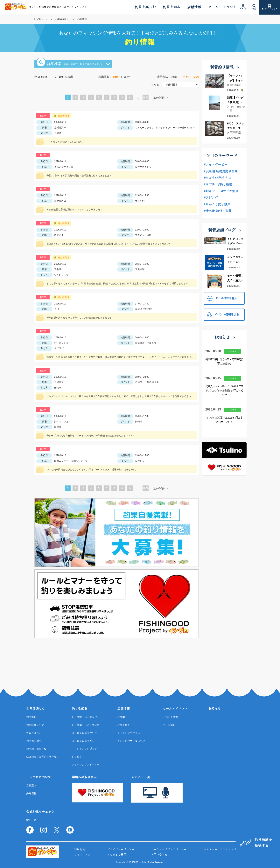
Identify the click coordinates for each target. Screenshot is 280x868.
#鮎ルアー (211, 191)
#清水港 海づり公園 (218, 211)
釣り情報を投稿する (256, 843)
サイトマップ (82, 855)
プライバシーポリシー (121, 850)
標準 (174, 77)
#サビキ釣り (230, 191)
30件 (127, 77)
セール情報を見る (222, 298)
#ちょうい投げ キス (218, 178)
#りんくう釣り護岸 (217, 204)
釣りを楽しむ (62, 19)
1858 (146, 97)
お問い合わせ (159, 855)
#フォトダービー (216, 165)
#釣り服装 (225, 185)
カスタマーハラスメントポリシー (224, 850)
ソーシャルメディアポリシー (169, 850)
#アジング (211, 198)
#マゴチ (209, 185)
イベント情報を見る (223, 315)
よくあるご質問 (117, 855)
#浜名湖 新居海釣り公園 (221, 171)
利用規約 (80, 850)
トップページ (40, 19)
